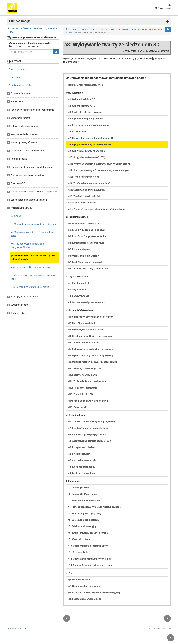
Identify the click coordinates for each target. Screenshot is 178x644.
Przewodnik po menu (107, 29)
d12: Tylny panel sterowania (83, 388)
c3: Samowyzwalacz (79, 296)
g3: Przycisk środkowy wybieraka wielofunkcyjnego (95, 593)
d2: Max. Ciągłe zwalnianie (82, 323)
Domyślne (16, 216)
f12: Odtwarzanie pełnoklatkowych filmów (90, 559)
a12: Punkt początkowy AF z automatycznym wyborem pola (99, 170)
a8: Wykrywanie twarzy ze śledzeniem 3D (90, 144)
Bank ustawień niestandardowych (86, 85)
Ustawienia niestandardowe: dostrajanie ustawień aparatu (33, 257)
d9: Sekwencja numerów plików (85, 368)
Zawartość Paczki (18, 69)
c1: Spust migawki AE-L (81, 283)
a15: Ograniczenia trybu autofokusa (87, 190)
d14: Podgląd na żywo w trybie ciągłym (88, 401)
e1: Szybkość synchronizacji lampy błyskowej (92, 422)
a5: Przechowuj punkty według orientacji (89, 125)
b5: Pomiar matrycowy (80, 249)
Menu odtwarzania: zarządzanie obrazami (34, 224)
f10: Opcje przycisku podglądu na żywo (88, 546)
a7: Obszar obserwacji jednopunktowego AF (91, 138)
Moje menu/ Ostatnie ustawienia (30, 287)
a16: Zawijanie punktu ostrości (84, 196)
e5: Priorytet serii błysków (82, 447)
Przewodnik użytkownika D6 (82, 29)
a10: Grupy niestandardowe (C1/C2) (87, 157)
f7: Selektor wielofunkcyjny (82, 526)
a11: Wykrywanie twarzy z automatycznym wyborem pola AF (99, 164)
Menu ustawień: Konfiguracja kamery (31, 267)
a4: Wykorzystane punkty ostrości (86, 119)
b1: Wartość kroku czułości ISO (84, 223)
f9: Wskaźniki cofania (79, 539)
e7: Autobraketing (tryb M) (82, 460)
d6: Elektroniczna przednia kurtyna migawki (91, 349)
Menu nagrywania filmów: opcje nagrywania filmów (28, 246)
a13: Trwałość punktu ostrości (84, 177)
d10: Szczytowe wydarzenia (83, 375)
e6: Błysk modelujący (79, 454)
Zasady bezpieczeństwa (21, 85)
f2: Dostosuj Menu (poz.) (83, 494)
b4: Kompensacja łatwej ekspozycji (86, 243)
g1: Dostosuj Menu (80, 580)
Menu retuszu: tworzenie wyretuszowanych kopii (34, 277)
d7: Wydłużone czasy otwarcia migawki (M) (91, 356)
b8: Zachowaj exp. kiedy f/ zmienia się (88, 269)
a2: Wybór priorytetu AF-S (82, 106)
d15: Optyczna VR (78, 407)
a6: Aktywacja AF (77, 132)
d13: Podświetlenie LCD (81, 394)
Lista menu (14, 77)
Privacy (13, 629)
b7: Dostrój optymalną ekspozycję (86, 262)
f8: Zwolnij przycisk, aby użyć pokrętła (88, 533)
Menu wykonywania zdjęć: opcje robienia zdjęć (33, 234)
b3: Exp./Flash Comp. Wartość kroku (87, 236)
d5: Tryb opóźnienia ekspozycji (84, 343)
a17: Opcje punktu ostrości (82, 203)
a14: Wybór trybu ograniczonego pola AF (89, 183)
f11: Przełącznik (78, 552)
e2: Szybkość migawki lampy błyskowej (89, 428)
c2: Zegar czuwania (78, 289)
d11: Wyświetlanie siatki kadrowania (87, 381)
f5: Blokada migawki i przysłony (85, 513)
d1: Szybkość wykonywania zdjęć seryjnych (91, 317)
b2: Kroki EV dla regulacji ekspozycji (87, 230)
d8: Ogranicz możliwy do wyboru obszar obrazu (93, 362)
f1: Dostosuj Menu (79, 488)
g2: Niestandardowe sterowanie (85, 586)
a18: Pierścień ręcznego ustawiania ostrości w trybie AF (97, 209)
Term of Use (25, 629)
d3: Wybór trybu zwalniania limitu (86, 330)
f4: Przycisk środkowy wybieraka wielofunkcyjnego (95, 507)
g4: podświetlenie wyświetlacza (85, 599)
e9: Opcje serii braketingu (82, 473)
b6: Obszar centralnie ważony (84, 256)
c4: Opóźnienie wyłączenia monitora (87, 302)
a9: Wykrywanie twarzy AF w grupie (87, 151)
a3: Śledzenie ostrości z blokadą (85, 112)
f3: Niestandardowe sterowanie (84, 501)
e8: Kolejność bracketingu (82, 467)
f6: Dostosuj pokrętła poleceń (84, 520)
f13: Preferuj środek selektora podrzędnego (91, 565)
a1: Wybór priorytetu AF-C (82, 99)
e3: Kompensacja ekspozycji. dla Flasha (89, 434)
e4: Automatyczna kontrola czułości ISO (90, 441)
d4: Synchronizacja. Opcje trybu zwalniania (91, 336)
